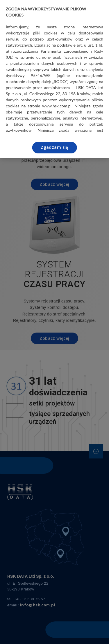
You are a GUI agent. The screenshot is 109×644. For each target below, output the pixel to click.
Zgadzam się (54, 147)
